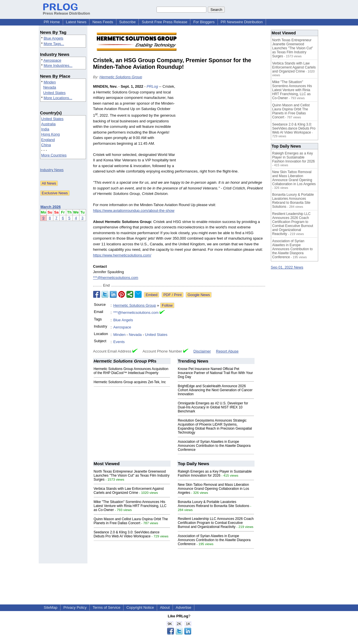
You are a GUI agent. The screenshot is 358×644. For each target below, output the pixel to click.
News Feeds (103, 22)
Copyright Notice (140, 607)
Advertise (183, 607)
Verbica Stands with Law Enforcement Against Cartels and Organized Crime (129, 491)
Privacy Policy (75, 607)
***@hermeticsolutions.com (116, 278)
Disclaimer (202, 351)
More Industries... (58, 65)
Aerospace (52, 60)
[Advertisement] (222, 126)
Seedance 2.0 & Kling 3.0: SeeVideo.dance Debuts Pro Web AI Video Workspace (127, 534)
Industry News (52, 170)
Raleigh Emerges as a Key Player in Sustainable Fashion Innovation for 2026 (215, 473)
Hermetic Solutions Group (121, 77)
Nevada (50, 87)
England (48, 140)
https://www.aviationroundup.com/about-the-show (134, 211)
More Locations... (58, 98)
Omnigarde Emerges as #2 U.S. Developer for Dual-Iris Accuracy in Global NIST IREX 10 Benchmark (213, 407)
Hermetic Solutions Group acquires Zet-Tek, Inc (130, 382)
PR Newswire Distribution (242, 22)
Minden (50, 82)
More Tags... (54, 44)
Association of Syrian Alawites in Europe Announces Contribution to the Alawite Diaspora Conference (214, 446)
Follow (167, 305)
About (165, 607)
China (46, 145)
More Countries (54, 155)
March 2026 (51, 207)
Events (119, 342)
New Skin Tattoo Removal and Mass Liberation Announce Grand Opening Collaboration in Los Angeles (213, 489)
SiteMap (51, 607)
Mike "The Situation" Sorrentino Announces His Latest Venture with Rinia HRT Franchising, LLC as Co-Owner (130, 506)
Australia (49, 124)
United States (54, 93)
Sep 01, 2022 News (287, 267)
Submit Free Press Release (164, 22)
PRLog (152, 86)
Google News (199, 295)
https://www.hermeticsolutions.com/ (122, 255)
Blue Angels (53, 38)
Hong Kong (51, 134)
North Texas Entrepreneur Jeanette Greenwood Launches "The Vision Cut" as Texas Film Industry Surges (132, 475)
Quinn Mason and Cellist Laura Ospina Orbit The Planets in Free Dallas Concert (131, 521)
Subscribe (128, 22)
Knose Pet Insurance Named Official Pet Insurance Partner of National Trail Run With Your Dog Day (215, 373)
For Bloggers (204, 22)
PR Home (52, 22)
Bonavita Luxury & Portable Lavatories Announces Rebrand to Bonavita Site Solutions (214, 504)
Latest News (76, 22)
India (45, 129)
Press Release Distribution (67, 11)
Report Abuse (227, 351)
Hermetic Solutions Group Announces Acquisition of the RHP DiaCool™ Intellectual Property (131, 371)
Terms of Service (106, 607)
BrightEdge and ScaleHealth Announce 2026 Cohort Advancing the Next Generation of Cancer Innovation (215, 390)
